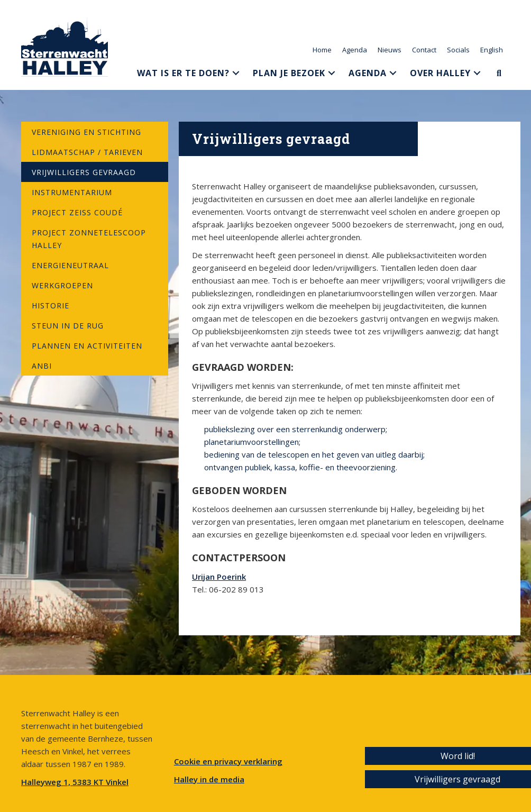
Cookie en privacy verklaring (228, 761)
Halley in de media (209, 779)
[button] (236, 73)
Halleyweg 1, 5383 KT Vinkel (75, 782)
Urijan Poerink (219, 577)
